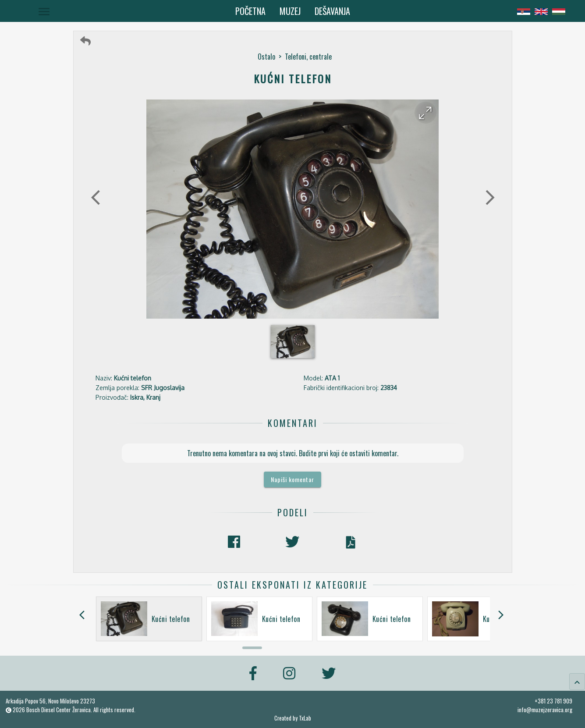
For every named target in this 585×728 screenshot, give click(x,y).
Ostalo (266, 57)
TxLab (305, 718)
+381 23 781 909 (553, 701)
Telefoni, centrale (308, 57)
